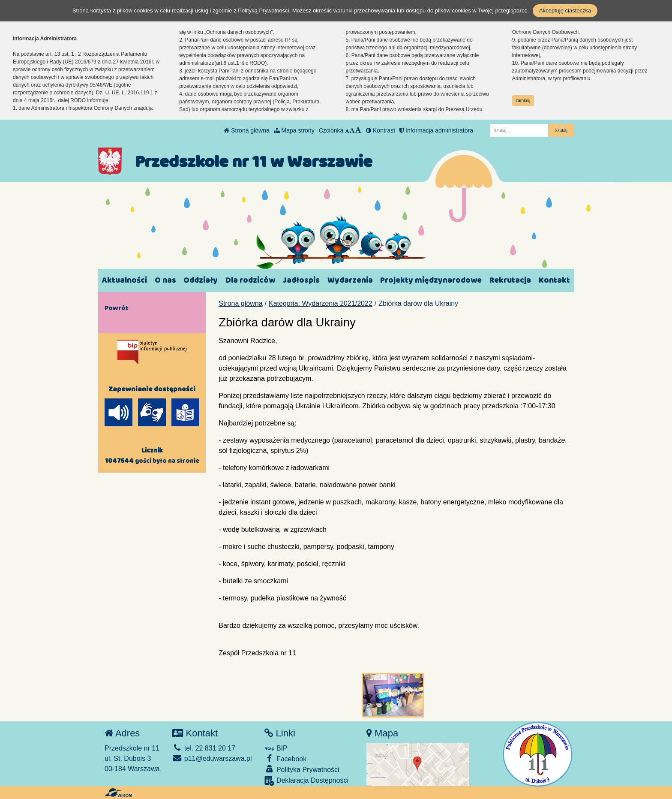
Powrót (117, 308)
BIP (276, 748)
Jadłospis (301, 280)
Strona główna (246, 130)
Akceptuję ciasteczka (565, 11)
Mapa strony (294, 130)
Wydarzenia (350, 280)
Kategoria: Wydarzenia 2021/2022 (321, 303)
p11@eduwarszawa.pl (212, 758)
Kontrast (381, 130)
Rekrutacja (510, 280)
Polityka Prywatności (302, 769)
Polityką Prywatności (263, 11)
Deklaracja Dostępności (306, 781)
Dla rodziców (250, 280)
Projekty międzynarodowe (431, 280)
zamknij (523, 101)
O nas (165, 280)
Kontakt (554, 280)
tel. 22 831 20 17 (204, 748)
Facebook (285, 758)
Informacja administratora (436, 130)
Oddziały (201, 280)
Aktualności (124, 280)
